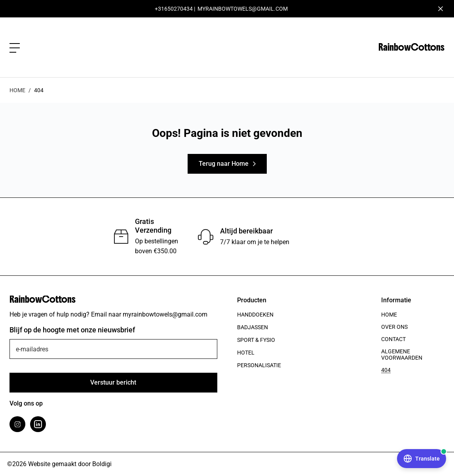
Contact (393, 339)
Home (17, 90)
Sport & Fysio (256, 340)
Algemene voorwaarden (402, 355)
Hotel (246, 353)
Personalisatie (259, 365)
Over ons (394, 327)
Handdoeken (255, 315)
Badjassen (253, 327)
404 (386, 370)
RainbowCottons (411, 47)
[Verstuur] (113, 383)
